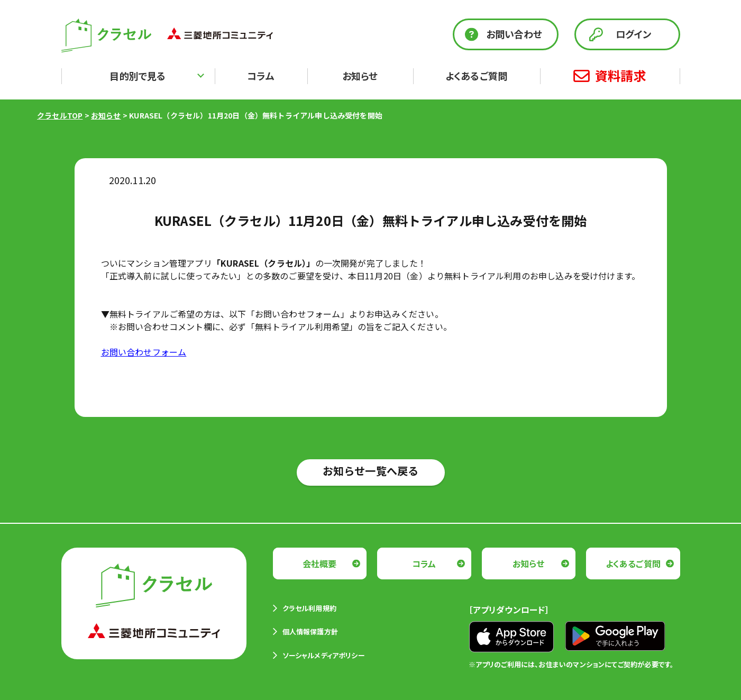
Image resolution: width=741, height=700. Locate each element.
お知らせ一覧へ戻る (371, 471)
